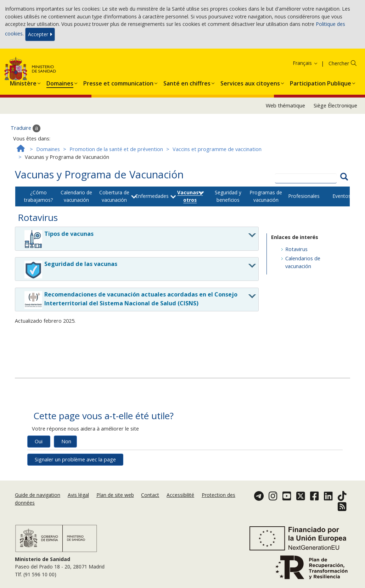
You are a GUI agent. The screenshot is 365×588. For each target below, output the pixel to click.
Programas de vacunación (266, 196)
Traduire (26, 128)
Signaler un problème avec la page (75, 459)
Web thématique (285, 106)
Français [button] (305, 63)
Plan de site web (115, 495)
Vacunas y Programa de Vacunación (99, 174)
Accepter (40, 34)
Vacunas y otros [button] (190, 196)
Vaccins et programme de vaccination (217, 149)
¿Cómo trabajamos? (38, 196)
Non (66, 441)
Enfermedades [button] (152, 196)
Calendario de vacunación (76, 196)
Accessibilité (180, 495)
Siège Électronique (335, 106)
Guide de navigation (38, 495)
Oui (39, 441)
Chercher (339, 63)
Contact (150, 495)
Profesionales (304, 196)
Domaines (48, 149)
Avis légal (78, 495)
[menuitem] (23, 82)
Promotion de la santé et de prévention (116, 149)
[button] (23, 82)
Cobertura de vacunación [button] (114, 196)
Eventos (342, 196)
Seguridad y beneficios (228, 196)
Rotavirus (296, 249)
